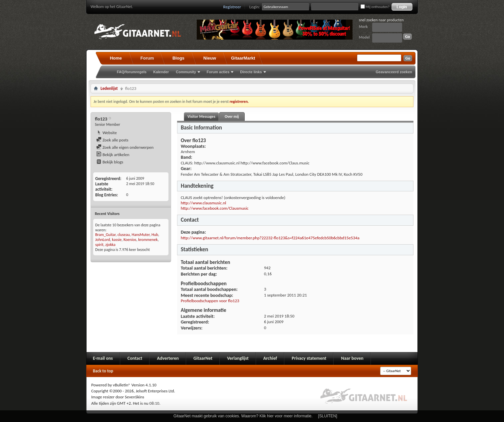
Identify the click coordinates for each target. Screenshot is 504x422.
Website (107, 133)
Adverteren (168, 358)
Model (364, 37)
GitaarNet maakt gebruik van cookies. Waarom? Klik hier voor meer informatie (242, 416)
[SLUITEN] (328, 416)
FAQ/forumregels (132, 72)
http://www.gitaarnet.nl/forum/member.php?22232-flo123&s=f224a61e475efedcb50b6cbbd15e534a (270, 238)
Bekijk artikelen (113, 155)
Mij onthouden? (375, 7)
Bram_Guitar (105, 235)
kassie (117, 240)
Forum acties (218, 72)
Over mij (232, 116)
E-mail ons (103, 358)
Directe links (251, 72)
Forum (147, 58)
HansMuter (140, 235)
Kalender (161, 72)
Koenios (130, 240)
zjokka (110, 245)
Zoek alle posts (112, 140)
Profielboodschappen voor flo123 (210, 301)
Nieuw (210, 58)
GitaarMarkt (243, 58)
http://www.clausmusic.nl (203, 203)
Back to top (103, 371)
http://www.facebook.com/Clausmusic (215, 208)
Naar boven (352, 358)
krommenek (148, 240)
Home (116, 58)
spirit (99, 245)
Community (186, 72)
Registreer (232, 7)
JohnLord (103, 240)
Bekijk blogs (110, 162)
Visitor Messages (201, 116)
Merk (363, 27)
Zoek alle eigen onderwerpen (125, 147)
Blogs (178, 58)
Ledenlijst (109, 88)
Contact (135, 358)
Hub (155, 235)
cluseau (124, 235)
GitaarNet (203, 358)
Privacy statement (309, 358)
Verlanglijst (238, 358)
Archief (270, 358)
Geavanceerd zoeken (394, 72)
